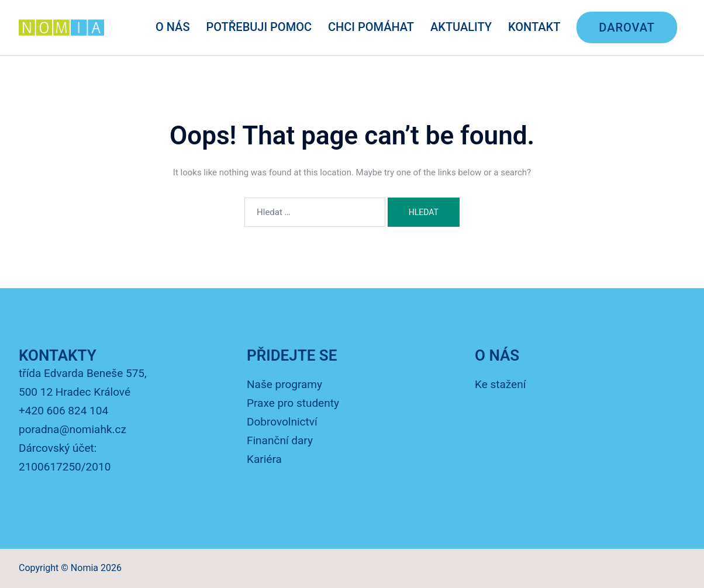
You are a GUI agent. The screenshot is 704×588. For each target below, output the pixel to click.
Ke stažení (500, 384)
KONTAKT (534, 27)
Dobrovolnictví (282, 422)
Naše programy (284, 384)
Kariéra (264, 459)
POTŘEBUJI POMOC (259, 27)
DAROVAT (627, 27)
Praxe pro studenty (293, 403)
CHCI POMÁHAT (371, 27)
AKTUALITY (461, 27)
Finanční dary (280, 440)
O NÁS (173, 27)
